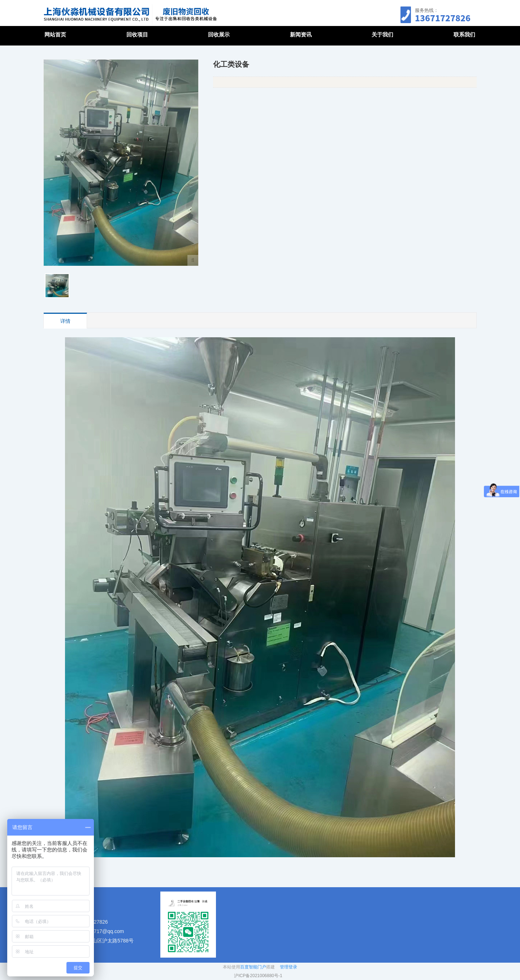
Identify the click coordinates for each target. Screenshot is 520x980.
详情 (65, 321)
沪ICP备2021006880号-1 (258, 976)
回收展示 (219, 34)
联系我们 (464, 34)
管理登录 (289, 967)
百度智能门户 (253, 967)
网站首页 (55, 34)
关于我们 (382, 34)
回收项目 (137, 34)
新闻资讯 (301, 34)
